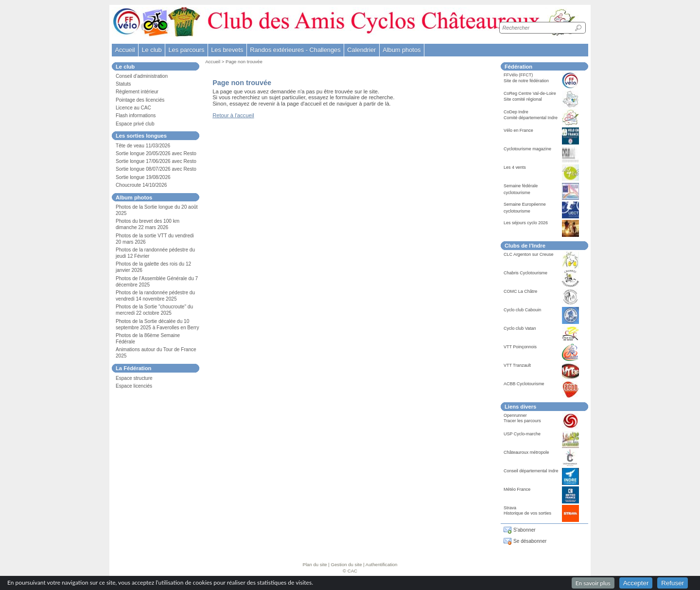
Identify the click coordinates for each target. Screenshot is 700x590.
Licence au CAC (133, 108)
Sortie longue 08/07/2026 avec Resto (156, 169)
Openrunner (515, 415)
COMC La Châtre (520, 291)
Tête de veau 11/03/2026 (143, 146)
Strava (510, 508)
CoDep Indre (516, 112)
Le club (151, 50)
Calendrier (361, 50)
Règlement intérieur (137, 92)
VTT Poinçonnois (520, 347)
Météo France (517, 489)
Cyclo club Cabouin (522, 310)
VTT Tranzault (517, 365)
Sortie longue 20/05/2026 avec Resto (156, 153)
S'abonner (525, 530)
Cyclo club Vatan (520, 328)
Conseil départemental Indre (531, 471)
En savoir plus (593, 583)
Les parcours (186, 50)
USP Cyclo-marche (522, 434)
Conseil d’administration (142, 76)
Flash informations (136, 116)
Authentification (382, 564)
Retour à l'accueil (233, 115)
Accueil (125, 50)
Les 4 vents (515, 167)
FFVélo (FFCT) (518, 75)
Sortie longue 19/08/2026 (143, 177)
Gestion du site (347, 564)
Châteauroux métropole (526, 452)
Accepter (636, 583)
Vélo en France (518, 130)
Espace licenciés (134, 386)
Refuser (673, 583)
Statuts (123, 84)
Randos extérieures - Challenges (295, 50)
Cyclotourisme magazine (527, 149)
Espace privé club (135, 124)
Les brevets (227, 50)
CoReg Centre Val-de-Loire (530, 93)
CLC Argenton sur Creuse (529, 254)
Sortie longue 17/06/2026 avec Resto (156, 161)
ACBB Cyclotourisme (524, 384)
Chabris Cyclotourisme (525, 273)
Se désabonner (530, 541)
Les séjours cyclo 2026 (526, 223)
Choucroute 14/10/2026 (141, 185)
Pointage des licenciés (140, 100)
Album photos (402, 50)
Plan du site (315, 564)
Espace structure (134, 378)
